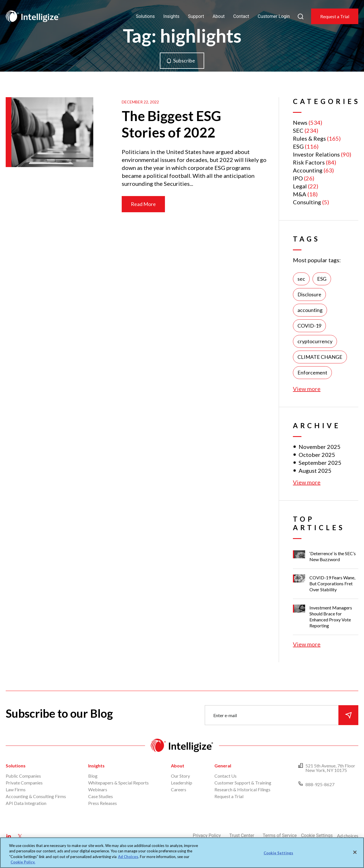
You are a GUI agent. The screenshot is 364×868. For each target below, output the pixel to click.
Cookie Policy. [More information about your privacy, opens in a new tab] (23, 862)
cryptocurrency (315, 341)
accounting (310, 310)
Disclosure (309, 294)
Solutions (145, 16)
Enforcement (312, 372)
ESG (298, 146)
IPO (298, 178)
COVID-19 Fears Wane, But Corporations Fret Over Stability (332, 583)
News (300, 122)
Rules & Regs (309, 138)
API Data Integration (26, 803)
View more (307, 389)
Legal (300, 186)
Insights (171, 16)
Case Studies (101, 796)
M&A (300, 194)
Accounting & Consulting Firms (36, 796)
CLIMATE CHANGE (320, 357)
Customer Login (274, 16)
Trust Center (242, 835)
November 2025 (320, 447)
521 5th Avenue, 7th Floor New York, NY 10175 (330, 768)
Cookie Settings (317, 835)
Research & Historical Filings (242, 789)
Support (196, 16)
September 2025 (320, 463)
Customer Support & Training (243, 783)
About (219, 16)
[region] (182, 853)
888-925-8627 (320, 784)
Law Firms (16, 789)
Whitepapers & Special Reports (118, 783)
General (223, 766)
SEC (298, 130)
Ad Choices (128, 857)
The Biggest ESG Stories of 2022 (171, 124)
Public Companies (23, 776)
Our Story (180, 776)
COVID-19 (309, 326)
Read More (143, 204)
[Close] (355, 852)
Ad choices (348, 835)
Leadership (182, 783)
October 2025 (317, 455)
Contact (241, 16)
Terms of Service (280, 835)
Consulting (307, 202)
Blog (93, 776)
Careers (179, 789)
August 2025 (315, 471)
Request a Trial (335, 16)
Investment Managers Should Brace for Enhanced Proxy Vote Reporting (331, 617)
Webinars (98, 789)
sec (301, 279)
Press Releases (103, 803)
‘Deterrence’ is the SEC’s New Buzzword (333, 556)
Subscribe (184, 61)
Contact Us (226, 776)
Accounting (308, 170)
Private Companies (24, 783)
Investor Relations (316, 154)
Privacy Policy (207, 835)
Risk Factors (309, 162)
